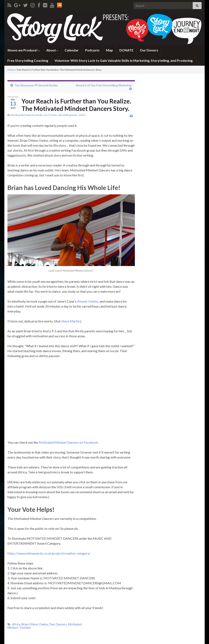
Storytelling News (68, 115)
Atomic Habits (88, 301)
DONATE (126, 50)
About (52, 50)
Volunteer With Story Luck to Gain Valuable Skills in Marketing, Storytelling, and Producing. (124, 60)
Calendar (72, 50)
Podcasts (92, 50)
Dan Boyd (16, 115)
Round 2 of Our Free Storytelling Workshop (104, 85)
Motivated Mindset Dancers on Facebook (68, 442)
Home (11, 70)
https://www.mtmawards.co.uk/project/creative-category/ (49, 553)
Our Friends (50, 115)
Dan (52, 624)
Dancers (61, 624)
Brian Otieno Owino (35, 624)
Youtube (25, 628)
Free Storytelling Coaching (28, 60)
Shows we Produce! (24, 50)
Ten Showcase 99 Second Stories (36, 85)
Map (109, 50)
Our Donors (149, 50)
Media (39, 115)
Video (82, 115)
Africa (16, 624)
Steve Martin (71, 321)
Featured (29, 115)
